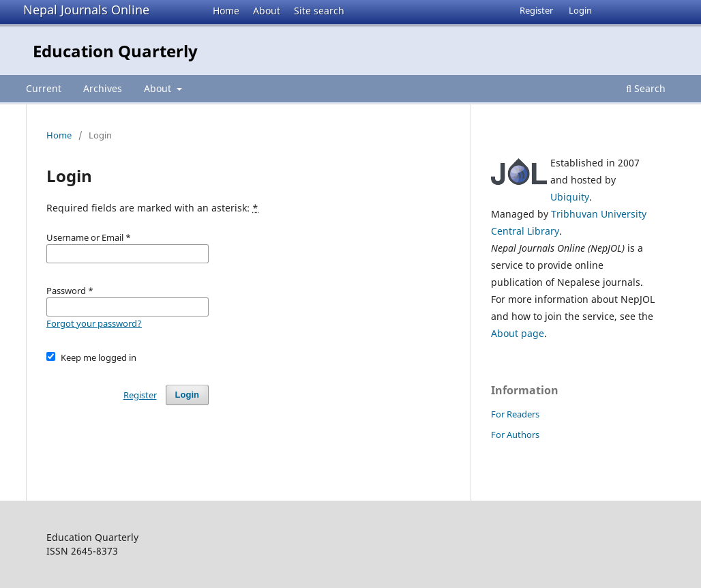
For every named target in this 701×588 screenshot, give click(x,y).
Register (536, 10)
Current (44, 88)
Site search (319, 11)
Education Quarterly (115, 51)
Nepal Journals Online (86, 10)
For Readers (515, 414)
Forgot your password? (94, 323)
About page (518, 333)
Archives (103, 88)
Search (646, 88)
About (267, 11)
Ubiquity (570, 197)
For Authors (515, 435)
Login (580, 10)
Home (226, 11)
